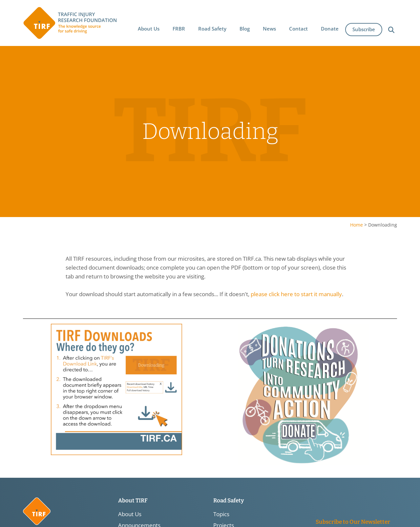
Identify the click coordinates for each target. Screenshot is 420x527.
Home (357, 225)
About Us (130, 514)
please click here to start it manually (296, 294)
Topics (221, 514)
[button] (149, 29)
